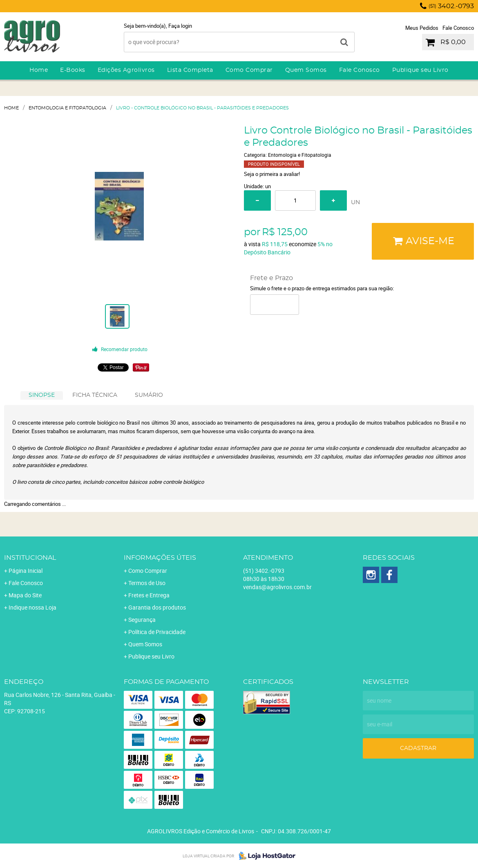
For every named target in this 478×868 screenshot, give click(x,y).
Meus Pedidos (422, 28)
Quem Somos (306, 70)
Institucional (30, 558)
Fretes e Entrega (149, 595)
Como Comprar (249, 70)
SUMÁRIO (149, 395)
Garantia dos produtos (157, 607)
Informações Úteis (160, 558)
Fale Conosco (458, 28)
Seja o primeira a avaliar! (272, 174)
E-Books (73, 70)
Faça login (180, 26)
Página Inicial (26, 571)
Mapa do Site (25, 595)
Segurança (142, 620)
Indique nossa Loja (32, 607)
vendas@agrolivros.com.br (277, 587)
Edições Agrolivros (126, 70)
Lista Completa (190, 70)
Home (39, 70)
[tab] (42, 395)
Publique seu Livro (420, 70)
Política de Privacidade (157, 632)
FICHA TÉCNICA (95, 395)
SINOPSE (42, 395)
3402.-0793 (451, 6)
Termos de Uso (147, 583)
